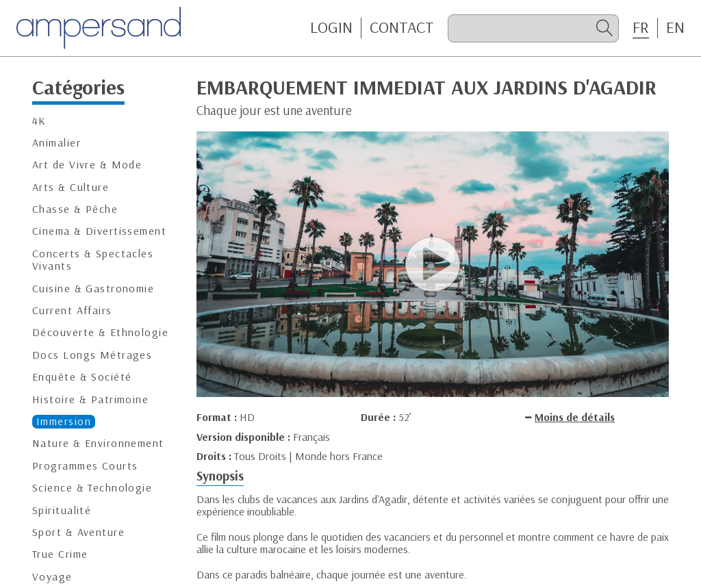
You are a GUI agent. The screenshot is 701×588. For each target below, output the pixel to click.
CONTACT (402, 27)
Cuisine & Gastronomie (93, 289)
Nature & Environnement (98, 443)
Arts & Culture (71, 187)
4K (39, 121)
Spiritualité (62, 510)
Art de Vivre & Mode (87, 165)
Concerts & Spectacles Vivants (93, 260)
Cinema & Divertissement (99, 231)
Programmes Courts (85, 466)
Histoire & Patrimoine (90, 399)
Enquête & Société (82, 377)
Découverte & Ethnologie (100, 332)
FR (641, 27)
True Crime (60, 554)
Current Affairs (72, 310)
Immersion (64, 421)
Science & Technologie (92, 488)
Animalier (56, 143)
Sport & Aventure (78, 532)
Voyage (52, 577)
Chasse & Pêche (75, 209)
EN (675, 27)
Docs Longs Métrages (92, 355)
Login (331, 27)
